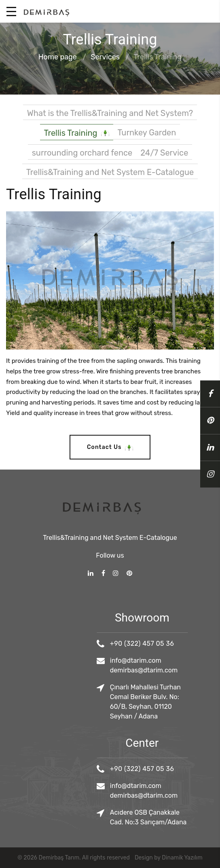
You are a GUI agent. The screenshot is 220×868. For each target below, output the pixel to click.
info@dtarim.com (162, 660)
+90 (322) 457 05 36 (168, 644)
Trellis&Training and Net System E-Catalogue (110, 172)
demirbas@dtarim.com (170, 670)
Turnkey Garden (147, 133)
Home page (58, 57)
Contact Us (110, 448)
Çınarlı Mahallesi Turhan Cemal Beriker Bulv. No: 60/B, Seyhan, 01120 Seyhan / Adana (171, 702)
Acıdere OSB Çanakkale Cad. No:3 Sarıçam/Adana (174, 817)
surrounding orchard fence (82, 153)
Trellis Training (77, 133)
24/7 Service (164, 153)
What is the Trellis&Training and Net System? (110, 113)
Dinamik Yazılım (182, 858)
